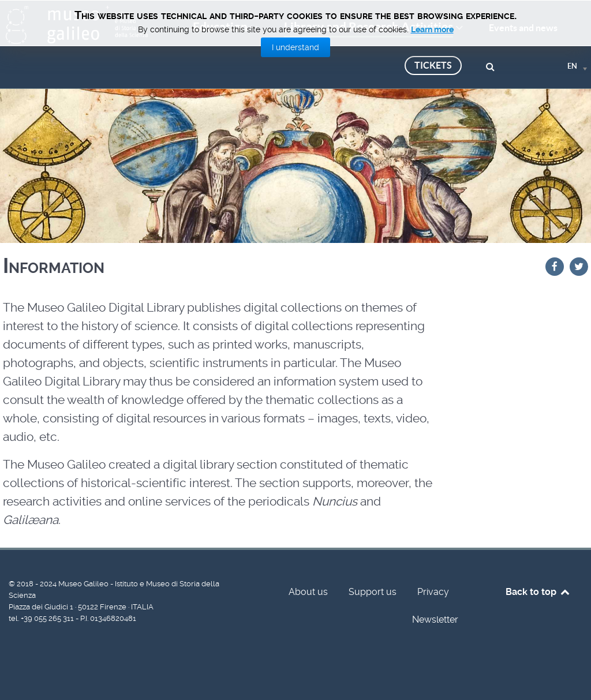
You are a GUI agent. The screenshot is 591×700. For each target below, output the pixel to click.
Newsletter (435, 619)
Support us (373, 592)
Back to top (538, 592)
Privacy (433, 592)
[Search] (492, 65)
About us (308, 592)
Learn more (432, 29)
